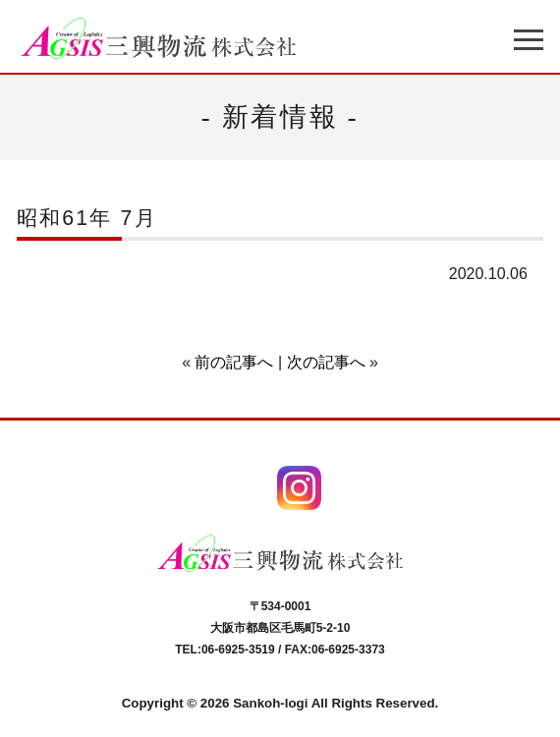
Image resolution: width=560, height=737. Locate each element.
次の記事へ (326, 362)
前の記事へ (234, 362)
